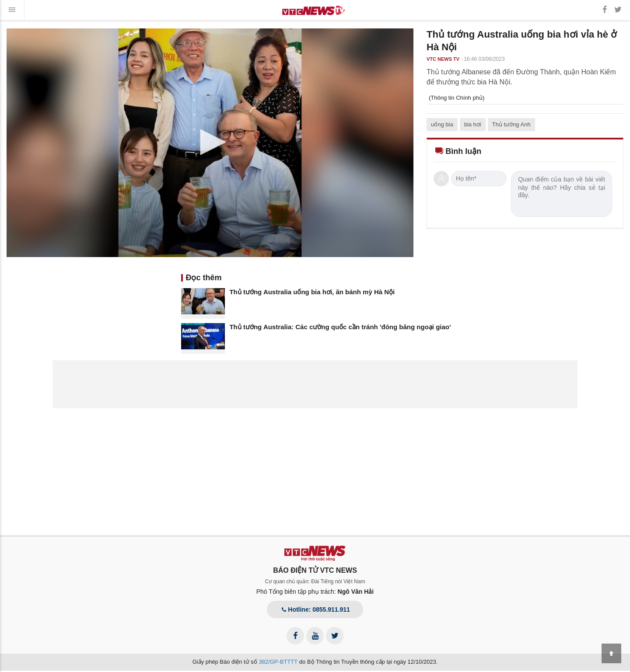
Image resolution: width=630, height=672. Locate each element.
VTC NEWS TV (443, 59)
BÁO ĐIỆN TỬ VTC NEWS (315, 570)
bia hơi (473, 124)
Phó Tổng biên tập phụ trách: (315, 592)
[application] (210, 143)
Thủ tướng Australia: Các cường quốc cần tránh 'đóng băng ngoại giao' (340, 327)
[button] (210, 142)
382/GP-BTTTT (278, 662)
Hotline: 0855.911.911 (315, 609)
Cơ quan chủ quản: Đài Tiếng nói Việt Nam (315, 581)
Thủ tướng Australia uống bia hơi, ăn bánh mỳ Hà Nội (312, 292)
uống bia (442, 124)
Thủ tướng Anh (511, 124)
